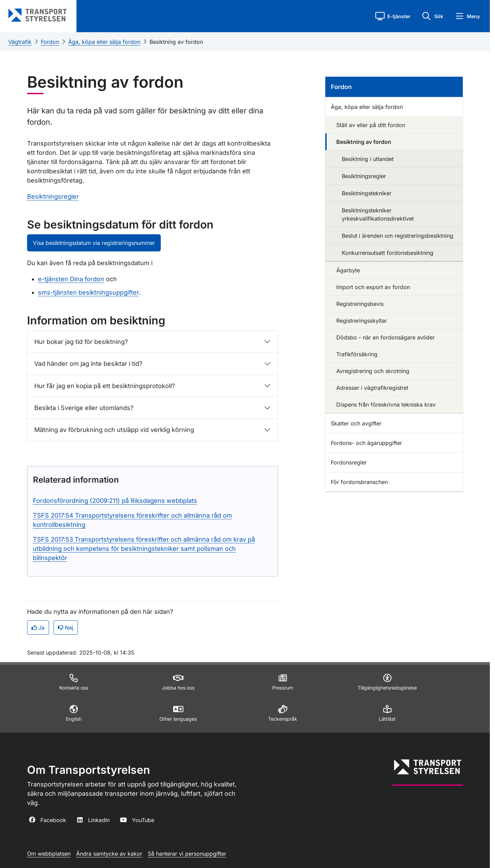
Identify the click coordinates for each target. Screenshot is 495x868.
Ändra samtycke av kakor (109, 854)
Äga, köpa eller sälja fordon (104, 42)
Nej (66, 628)
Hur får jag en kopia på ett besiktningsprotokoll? (105, 386)
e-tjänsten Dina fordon (71, 279)
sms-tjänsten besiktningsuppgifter (88, 292)
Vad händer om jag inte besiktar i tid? (88, 364)
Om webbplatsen (49, 854)
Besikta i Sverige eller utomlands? (84, 408)
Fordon (50, 42)
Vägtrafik (20, 42)
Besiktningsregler (53, 196)
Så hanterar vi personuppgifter (187, 854)
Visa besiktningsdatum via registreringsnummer (94, 243)
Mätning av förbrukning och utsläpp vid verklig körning (114, 430)
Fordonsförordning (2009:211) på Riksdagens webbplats (115, 501)
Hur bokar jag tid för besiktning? (81, 342)
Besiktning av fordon (176, 42)
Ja (38, 628)
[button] (393, 16)
